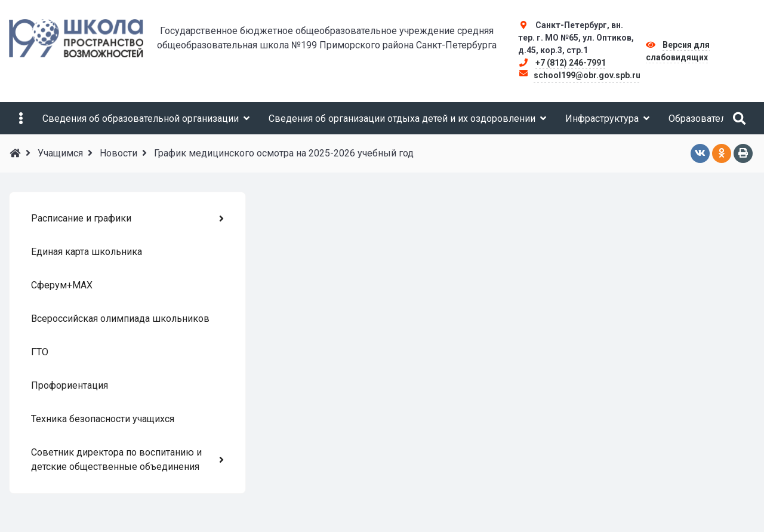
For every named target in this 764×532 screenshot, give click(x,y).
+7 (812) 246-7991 (571, 63)
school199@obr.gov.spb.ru (587, 75)
